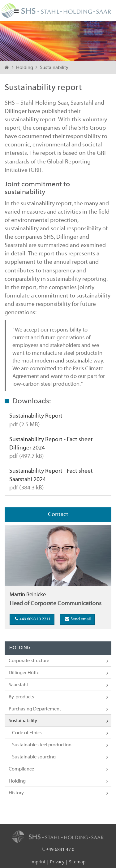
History (16, 793)
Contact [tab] (58, 514)
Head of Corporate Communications (56, 604)
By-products (21, 697)
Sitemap (77, 862)
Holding (25, 68)
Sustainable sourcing (34, 757)
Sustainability (54, 68)
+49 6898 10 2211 (32, 619)
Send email (77, 619)
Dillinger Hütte (24, 673)
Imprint (38, 862)
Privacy (57, 862)
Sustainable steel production (42, 745)
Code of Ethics (27, 733)
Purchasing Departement (35, 709)
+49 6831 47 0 (60, 849)
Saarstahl (18, 685)
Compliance (21, 769)
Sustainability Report (36, 416)
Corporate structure (29, 661)
